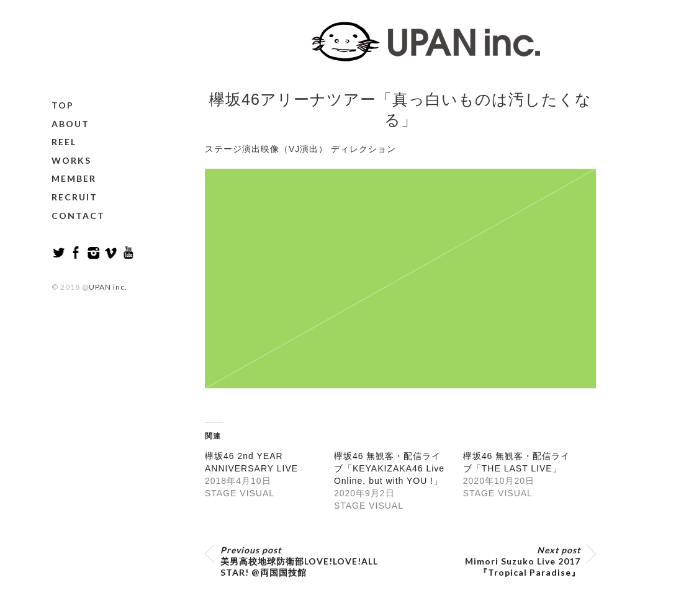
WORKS (71, 160)
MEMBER (74, 178)
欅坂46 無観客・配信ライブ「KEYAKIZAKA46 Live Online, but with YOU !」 (389, 468)
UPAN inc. (108, 287)
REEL (64, 142)
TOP (63, 105)
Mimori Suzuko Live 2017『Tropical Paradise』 (523, 561)
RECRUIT (74, 197)
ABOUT (70, 124)
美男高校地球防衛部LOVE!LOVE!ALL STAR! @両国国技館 (299, 561)
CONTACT (78, 216)
